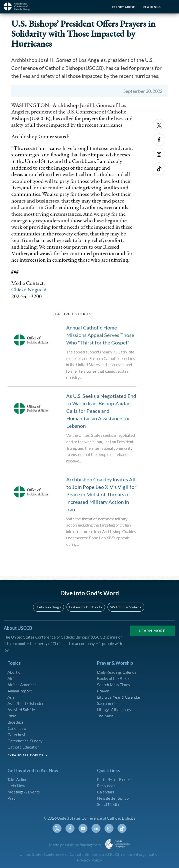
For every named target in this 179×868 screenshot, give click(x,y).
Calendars (106, 792)
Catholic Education (23, 747)
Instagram (159, 154)
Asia (11, 697)
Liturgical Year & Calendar (119, 697)
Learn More (152, 631)
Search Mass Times (113, 685)
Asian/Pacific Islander (26, 703)
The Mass (105, 716)
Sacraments (107, 703)
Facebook (159, 140)
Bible (12, 716)
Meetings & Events (24, 792)
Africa (12, 678)
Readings (151, 7)
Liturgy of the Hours (114, 709)
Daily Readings (48, 607)
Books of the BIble (113, 678)
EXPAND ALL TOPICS (25, 755)
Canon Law (17, 728)
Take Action (17, 780)
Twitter (159, 125)
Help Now (16, 786)
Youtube (83, 829)
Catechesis (17, 734)
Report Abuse (121, 7)
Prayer (103, 691)
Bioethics (15, 722)
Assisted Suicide (21, 709)
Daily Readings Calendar (117, 672)
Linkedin (96, 829)
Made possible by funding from (75, 845)
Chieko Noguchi (29, 289)
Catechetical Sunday (25, 741)
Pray (11, 798)
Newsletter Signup (113, 798)
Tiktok (159, 169)
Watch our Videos (126, 607)
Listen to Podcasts (86, 607)
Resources (106, 786)
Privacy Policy (90, 860)
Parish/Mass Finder (114, 780)
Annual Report (20, 691)
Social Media (108, 805)
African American (22, 685)
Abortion (15, 672)
